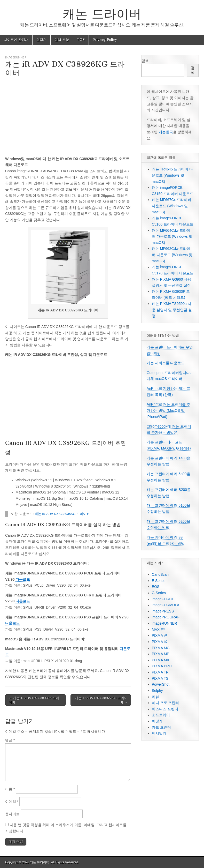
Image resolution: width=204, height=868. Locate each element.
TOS (81, 40)
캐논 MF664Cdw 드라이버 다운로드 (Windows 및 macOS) (172, 237)
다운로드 (23, 579)
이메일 (12, 802)
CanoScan (160, 574)
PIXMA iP (159, 635)
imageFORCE (163, 599)
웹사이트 (12, 814)
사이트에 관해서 (16, 40)
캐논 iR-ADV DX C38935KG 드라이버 (62, 514)
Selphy (157, 691)
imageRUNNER (16, 57)
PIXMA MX (161, 660)
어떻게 (157, 721)
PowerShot (161, 684)
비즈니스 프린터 (165, 709)
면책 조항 (62, 40)
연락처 (41, 40)
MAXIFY (159, 630)
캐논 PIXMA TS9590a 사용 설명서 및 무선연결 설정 (172, 310)
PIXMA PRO (162, 666)
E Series (159, 581)
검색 (145, 61)
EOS (156, 587)
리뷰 (155, 697)
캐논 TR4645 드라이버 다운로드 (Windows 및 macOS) (172, 175)
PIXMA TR (160, 672)
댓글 (10, 740)
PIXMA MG (161, 648)
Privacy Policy (105, 40)
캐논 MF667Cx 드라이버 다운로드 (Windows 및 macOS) (171, 206)
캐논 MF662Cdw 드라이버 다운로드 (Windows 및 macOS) (172, 255)
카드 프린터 (161, 727)
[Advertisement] (68, 116)
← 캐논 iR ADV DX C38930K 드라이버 (34, 700)
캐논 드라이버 (102, 14)
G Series (159, 593)
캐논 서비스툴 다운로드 (166, 363)
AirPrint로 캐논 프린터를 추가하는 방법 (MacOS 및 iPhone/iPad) (169, 410)
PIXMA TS (160, 678)
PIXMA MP (161, 654)
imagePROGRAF (166, 617)
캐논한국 (166, 132)
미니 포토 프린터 (166, 703)
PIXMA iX (159, 642)
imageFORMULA (166, 605)
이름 (10, 789)
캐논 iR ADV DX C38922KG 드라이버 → (101, 700)
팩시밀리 (159, 733)
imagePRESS (163, 611)
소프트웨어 (161, 715)
